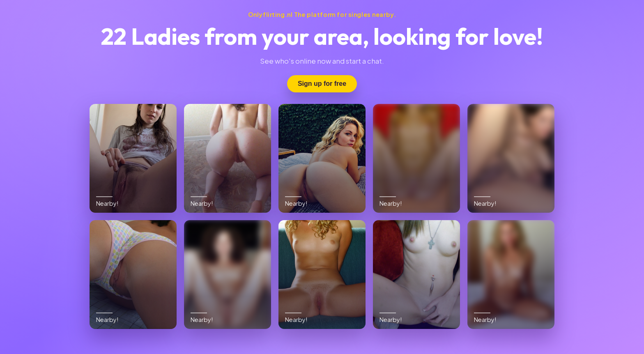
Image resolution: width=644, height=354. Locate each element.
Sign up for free (322, 84)
